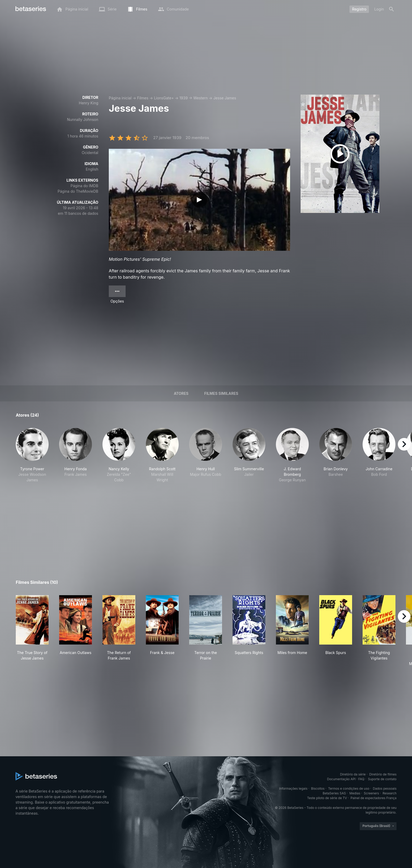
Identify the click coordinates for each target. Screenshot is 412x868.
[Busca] (392, 9)
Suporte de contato (382, 779)
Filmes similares (221, 393)
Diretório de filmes (383, 774)
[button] (32, 455)
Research (390, 793)
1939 (184, 98)
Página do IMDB (84, 186)
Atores (181, 393)
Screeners (372, 793)
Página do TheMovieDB (78, 191)
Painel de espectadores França (374, 798)
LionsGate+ (164, 98)
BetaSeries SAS (334, 793)
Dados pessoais (385, 788)
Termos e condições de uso (349, 788)
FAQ (361, 779)
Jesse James (225, 98)
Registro (359, 9)
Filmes (143, 98)
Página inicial (120, 98)
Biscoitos (318, 788)
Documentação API (341, 779)
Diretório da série (353, 774)
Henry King (89, 103)
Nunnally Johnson (83, 119)
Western (201, 98)
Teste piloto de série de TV (327, 798)
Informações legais (293, 788)
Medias (355, 793)
